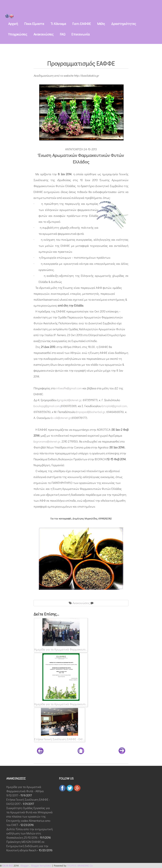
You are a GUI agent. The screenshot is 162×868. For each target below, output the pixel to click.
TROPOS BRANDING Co (80, 865)
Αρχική (13, 24)
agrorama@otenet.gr (47, 441)
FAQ (63, 34)
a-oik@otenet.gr (61, 418)
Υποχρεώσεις (18, 34)
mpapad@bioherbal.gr (91, 412)
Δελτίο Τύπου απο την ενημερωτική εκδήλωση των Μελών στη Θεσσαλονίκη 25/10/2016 (30, 833)
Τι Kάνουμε (58, 24)
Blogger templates (42, 865)
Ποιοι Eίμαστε (34, 24)
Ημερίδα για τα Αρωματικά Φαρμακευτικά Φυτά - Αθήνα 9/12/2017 (25, 791)
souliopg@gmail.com (47, 406)
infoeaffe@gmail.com (69, 388)
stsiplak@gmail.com (115, 406)
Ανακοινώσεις (44, 34)
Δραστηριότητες (124, 24)
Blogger (25, 865)
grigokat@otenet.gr (70, 400)
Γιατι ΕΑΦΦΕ (82, 24)
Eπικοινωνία (81, 34)
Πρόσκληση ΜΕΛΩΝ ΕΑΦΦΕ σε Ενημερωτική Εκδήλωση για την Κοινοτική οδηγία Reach (27, 846)
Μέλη (101, 24)
